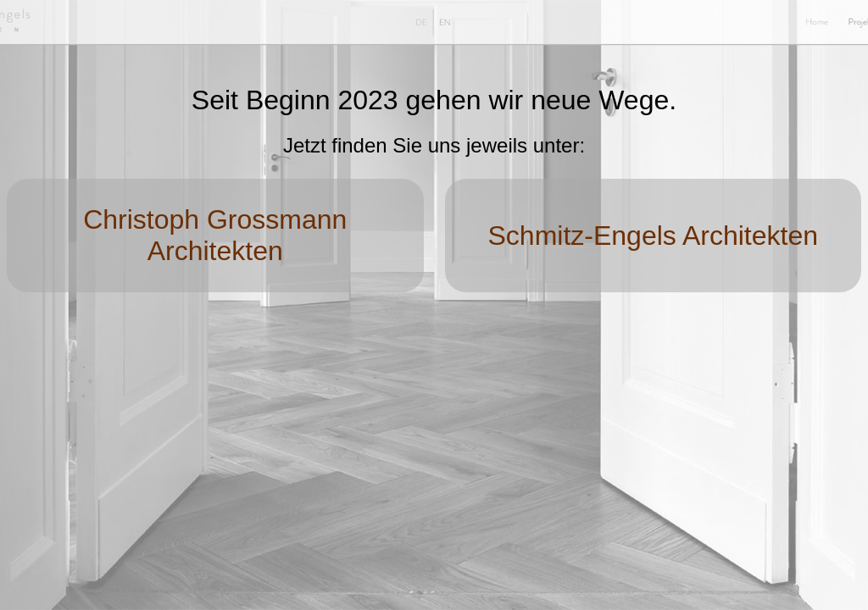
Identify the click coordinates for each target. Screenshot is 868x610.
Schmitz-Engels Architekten (654, 236)
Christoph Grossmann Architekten (215, 235)
